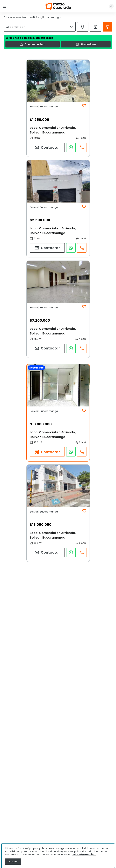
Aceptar (13, 861)
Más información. (84, 854)
